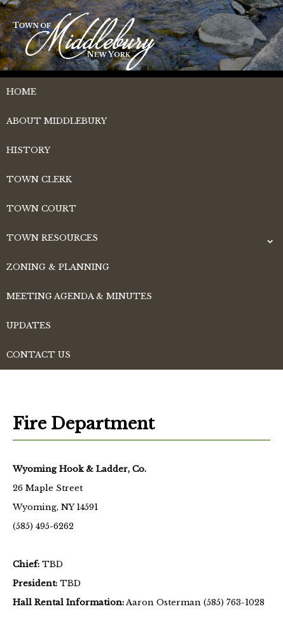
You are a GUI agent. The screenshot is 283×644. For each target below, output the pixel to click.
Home (21, 92)
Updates (29, 325)
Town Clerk (39, 179)
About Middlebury (57, 121)
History (28, 150)
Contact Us (38, 355)
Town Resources (52, 238)
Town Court (41, 209)
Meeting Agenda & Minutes (79, 296)
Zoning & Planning (58, 267)
